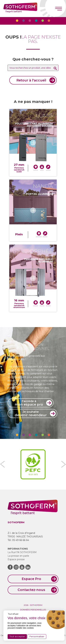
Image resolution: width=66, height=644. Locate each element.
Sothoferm (20, 9)
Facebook (10, 567)
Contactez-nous (31, 590)
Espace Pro (31, 579)
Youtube (22, 567)
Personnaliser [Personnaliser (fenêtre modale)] (37, 636)
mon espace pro (29, 403)
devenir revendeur (31, 414)
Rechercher (55, 68)
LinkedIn (28, 567)
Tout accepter (17, 636)
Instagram (16, 567)
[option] (33, 464)
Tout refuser (13, 614)
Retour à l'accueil (31, 80)
